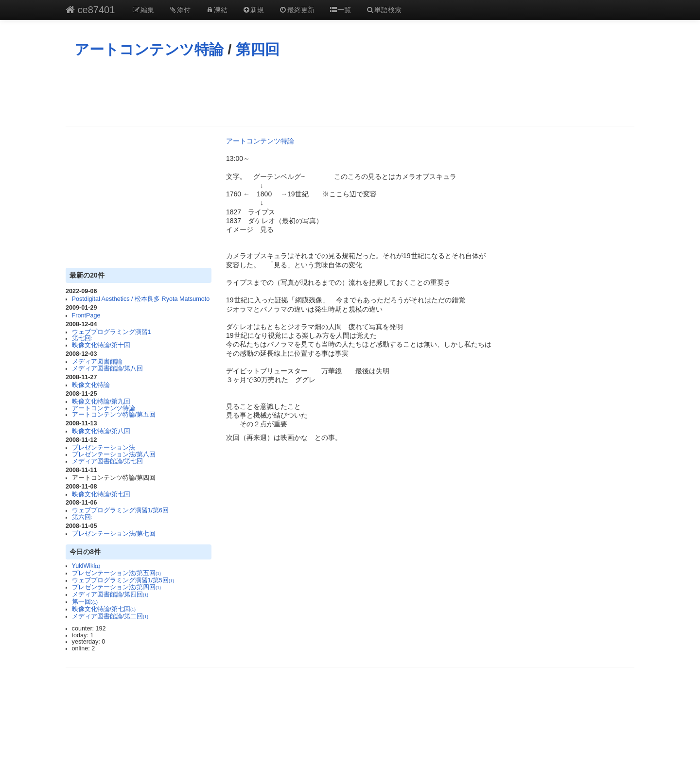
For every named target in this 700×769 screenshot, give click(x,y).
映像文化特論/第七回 (101, 494)
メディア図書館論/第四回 (110, 594)
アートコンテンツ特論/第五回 (114, 415)
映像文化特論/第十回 (101, 345)
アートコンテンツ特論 (149, 49)
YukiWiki (86, 566)
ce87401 (90, 10)
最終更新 (297, 10)
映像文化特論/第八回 (101, 431)
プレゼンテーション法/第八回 (114, 454)
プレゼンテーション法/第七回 (114, 534)
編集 (143, 10)
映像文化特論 (91, 385)
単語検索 (384, 10)
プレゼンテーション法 (104, 448)
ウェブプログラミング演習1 (112, 332)
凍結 (216, 10)
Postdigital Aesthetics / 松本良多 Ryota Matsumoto (141, 299)
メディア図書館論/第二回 (110, 616)
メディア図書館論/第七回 (108, 461)
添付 (180, 10)
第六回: (82, 517)
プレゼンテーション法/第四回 (116, 587)
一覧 (340, 10)
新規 (253, 10)
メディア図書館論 (97, 362)
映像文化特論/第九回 (101, 402)
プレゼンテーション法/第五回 (116, 573)
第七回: (82, 338)
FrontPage (86, 315)
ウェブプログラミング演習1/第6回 (121, 510)
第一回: (85, 602)
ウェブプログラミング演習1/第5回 (123, 580)
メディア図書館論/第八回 (108, 368)
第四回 (258, 49)
